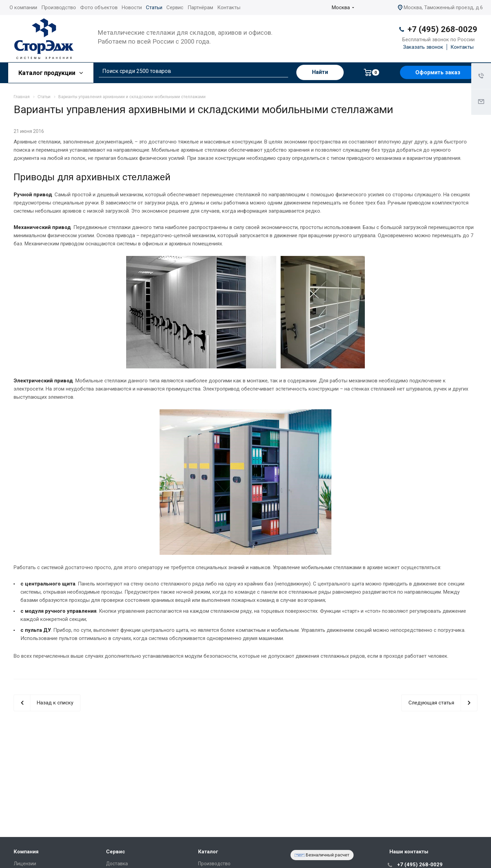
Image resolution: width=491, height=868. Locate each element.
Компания (26, 852)
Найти (320, 72)
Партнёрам (200, 7)
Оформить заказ (438, 72)
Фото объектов (99, 7)
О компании (23, 7)
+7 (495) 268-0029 (442, 29)
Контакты (229, 7)
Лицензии (25, 864)
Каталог (208, 852)
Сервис (175, 7)
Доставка (117, 864)
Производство (59, 7)
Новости (132, 7)
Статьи (154, 7)
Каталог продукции (51, 73)
